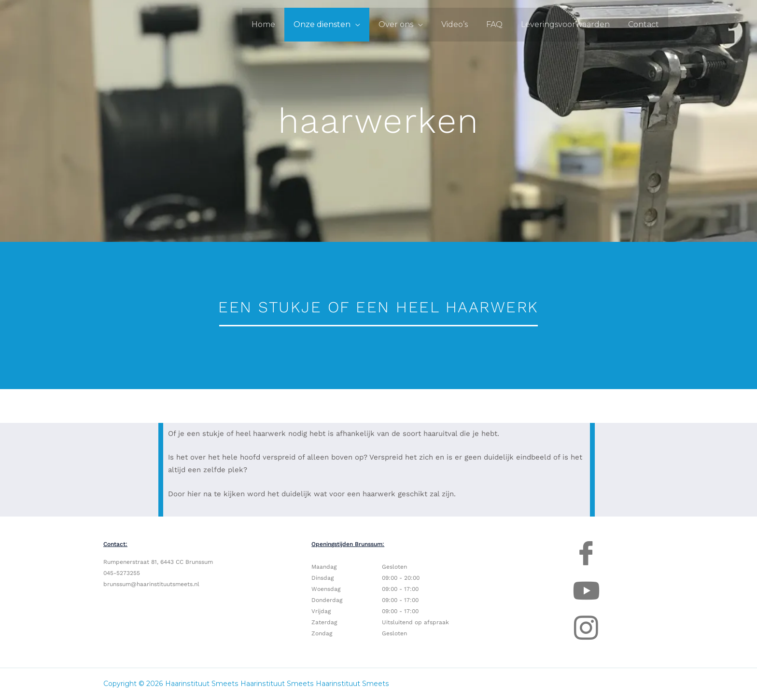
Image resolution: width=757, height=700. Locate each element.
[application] (371, 24)
